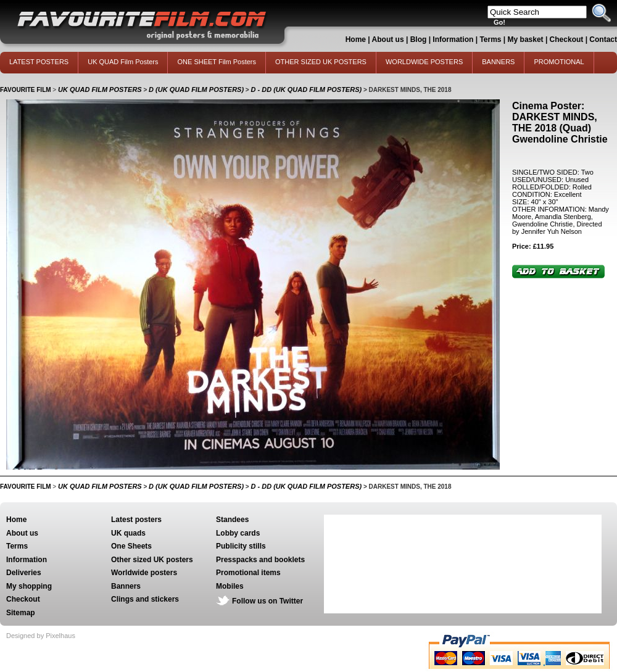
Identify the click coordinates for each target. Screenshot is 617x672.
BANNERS (498, 62)
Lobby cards (238, 533)
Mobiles (230, 586)
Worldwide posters (144, 573)
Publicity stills (241, 546)
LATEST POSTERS (39, 62)
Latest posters (136, 520)
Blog (419, 39)
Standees (232, 520)
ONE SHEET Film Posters (217, 62)
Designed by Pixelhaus (41, 636)
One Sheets (131, 546)
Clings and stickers (145, 599)
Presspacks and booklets (260, 560)
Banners (126, 586)
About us (388, 39)
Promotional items (248, 573)
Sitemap (21, 613)
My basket (526, 39)
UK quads (128, 533)
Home (356, 39)
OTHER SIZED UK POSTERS (321, 62)
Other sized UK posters (152, 560)
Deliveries (24, 573)
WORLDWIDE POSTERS (424, 62)
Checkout (568, 39)
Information (453, 39)
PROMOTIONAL (559, 62)
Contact (603, 39)
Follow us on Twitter (267, 601)
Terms (490, 39)
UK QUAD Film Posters (123, 62)
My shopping (29, 586)
